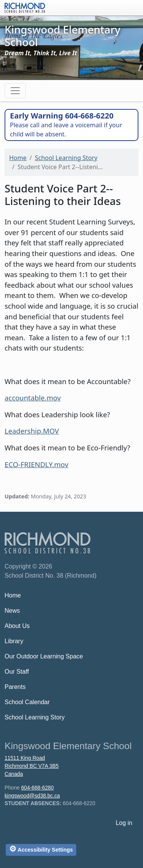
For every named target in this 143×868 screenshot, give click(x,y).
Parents (15, 687)
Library (14, 641)
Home (18, 158)
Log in (124, 823)
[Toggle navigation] (15, 91)
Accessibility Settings (41, 849)
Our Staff (17, 672)
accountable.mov (33, 398)
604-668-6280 (37, 788)
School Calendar (27, 702)
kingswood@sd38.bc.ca (32, 796)
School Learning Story (66, 158)
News (12, 611)
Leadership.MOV (32, 431)
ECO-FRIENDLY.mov (36, 464)
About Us (17, 626)
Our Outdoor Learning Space (44, 656)
